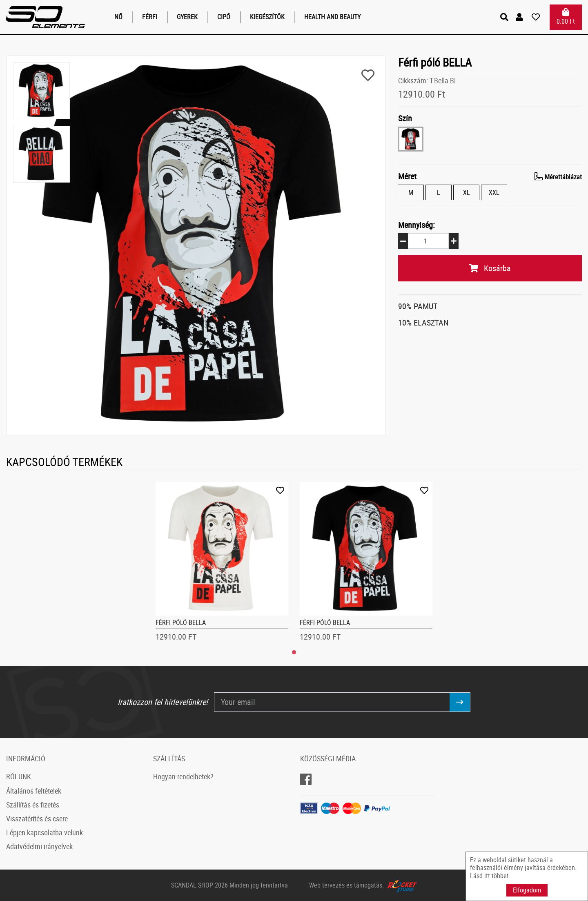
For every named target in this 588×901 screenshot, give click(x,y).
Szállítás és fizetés (33, 805)
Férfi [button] (150, 17)
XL (467, 192)
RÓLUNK (19, 776)
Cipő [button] (224, 17)
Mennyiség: (416, 225)
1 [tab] (294, 653)
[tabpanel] (222, 564)
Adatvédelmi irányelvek (39, 846)
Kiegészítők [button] (267, 17)
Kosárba (490, 268)
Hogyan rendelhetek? (183, 776)
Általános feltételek (34, 791)
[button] (520, 17)
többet (500, 876)
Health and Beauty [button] (332, 17)
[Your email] (332, 702)
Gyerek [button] (187, 17)
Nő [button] (118, 17)
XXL (494, 192)
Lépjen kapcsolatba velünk (45, 832)
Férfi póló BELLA (181, 622)
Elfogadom (527, 890)
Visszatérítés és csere (37, 818)
